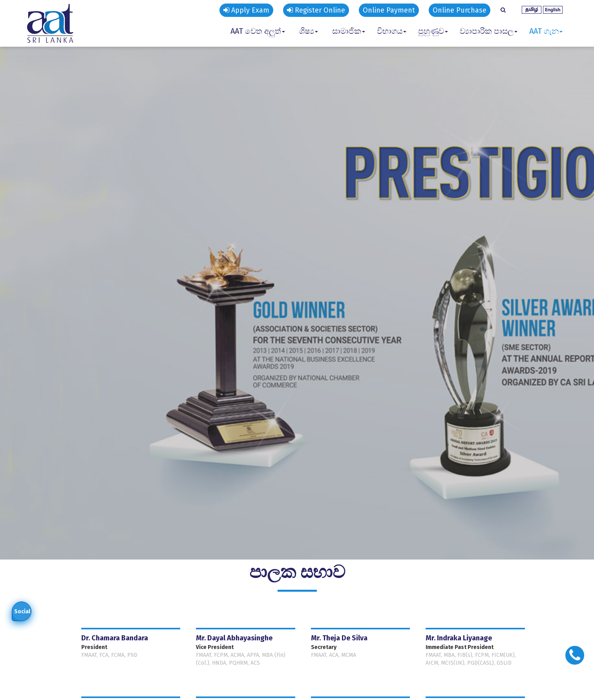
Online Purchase (460, 10)
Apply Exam (246, 10)
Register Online (316, 10)
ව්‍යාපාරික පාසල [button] (489, 31)
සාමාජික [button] (349, 31)
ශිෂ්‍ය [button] (309, 31)
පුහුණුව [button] (433, 31)
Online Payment (389, 10)
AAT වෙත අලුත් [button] (258, 31)
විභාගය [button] (392, 31)
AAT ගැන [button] (546, 31)
